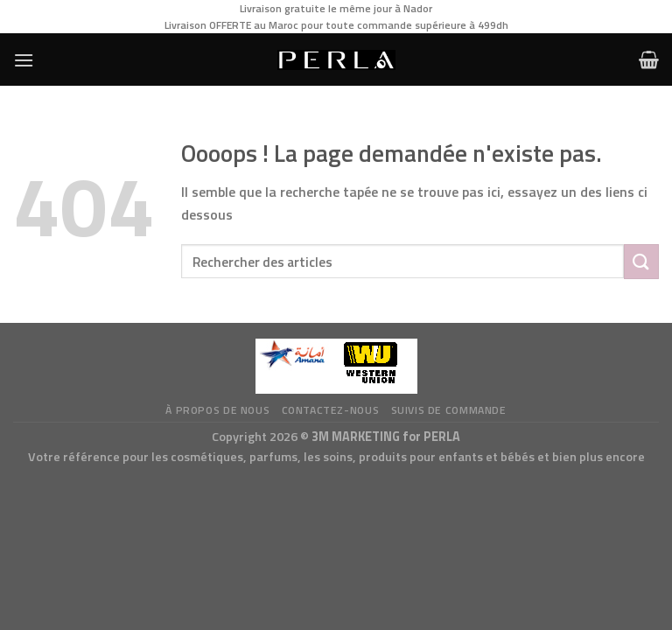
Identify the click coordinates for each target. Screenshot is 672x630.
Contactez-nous (331, 410)
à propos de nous (217, 410)
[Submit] (641, 261)
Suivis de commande (449, 410)
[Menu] (24, 60)
